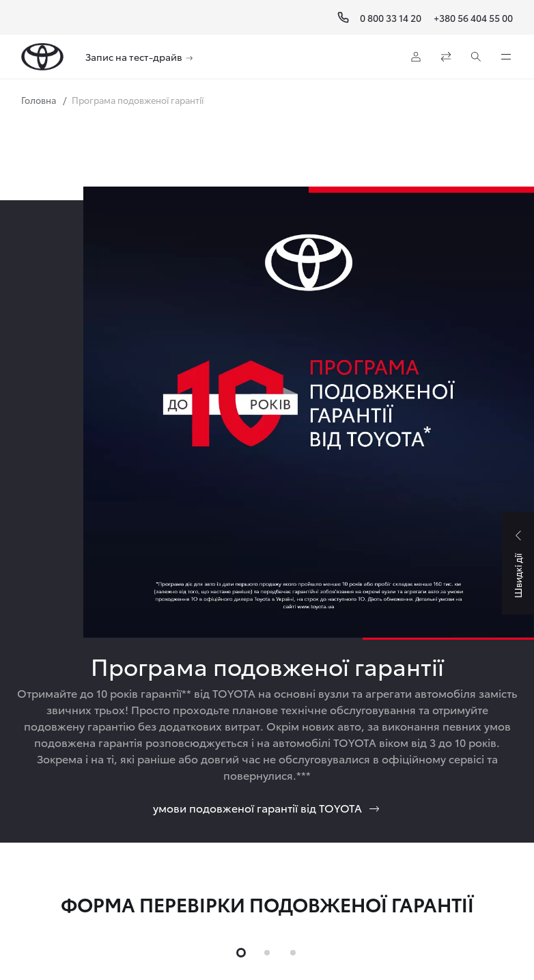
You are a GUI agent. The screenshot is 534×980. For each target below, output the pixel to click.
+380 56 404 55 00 (473, 18)
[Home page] (42, 57)
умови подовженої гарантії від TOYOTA (267, 807)
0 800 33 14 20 (391, 18)
